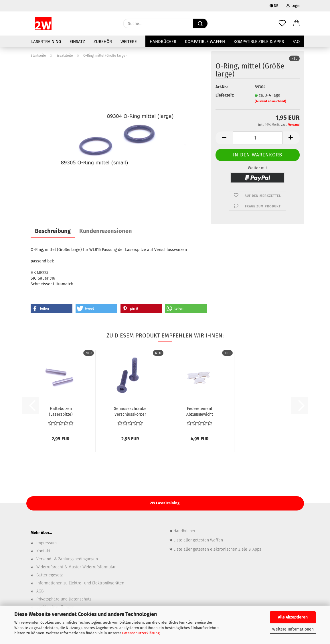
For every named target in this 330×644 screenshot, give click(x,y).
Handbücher (163, 42)
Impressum (47, 543)
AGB (40, 591)
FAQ (296, 42)
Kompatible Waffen (205, 42)
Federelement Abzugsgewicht (200, 411)
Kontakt (43, 551)
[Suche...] (200, 23)
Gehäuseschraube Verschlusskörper (130, 411)
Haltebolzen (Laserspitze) (61, 411)
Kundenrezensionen (106, 231)
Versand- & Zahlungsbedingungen (67, 559)
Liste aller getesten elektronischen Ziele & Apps (217, 549)
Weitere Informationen (293, 629)
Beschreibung (53, 231)
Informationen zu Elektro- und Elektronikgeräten (80, 583)
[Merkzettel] (282, 23)
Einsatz (77, 42)
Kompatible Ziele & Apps (259, 42)
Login (293, 6)
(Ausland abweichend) (270, 101)
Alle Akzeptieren (293, 617)
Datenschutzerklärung (141, 633)
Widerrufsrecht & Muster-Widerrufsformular (76, 567)
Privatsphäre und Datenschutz (64, 599)
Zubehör (103, 42)
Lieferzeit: (225, 95)
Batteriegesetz (50, 575)
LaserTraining (46, 42)
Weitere (129, 42)
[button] (297, 23)
